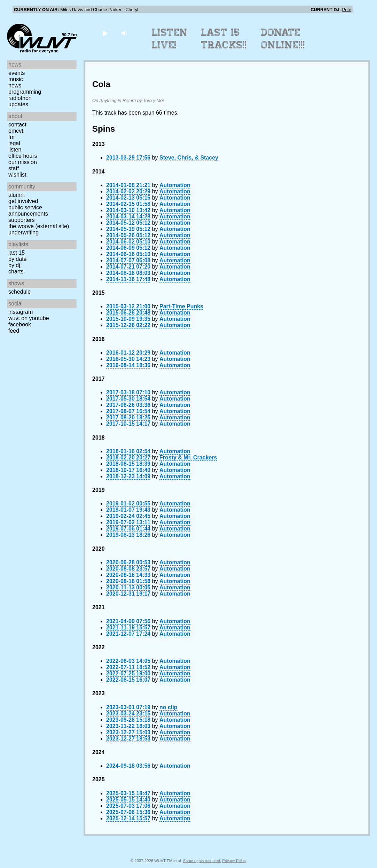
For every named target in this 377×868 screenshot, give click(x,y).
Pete (347, 10)
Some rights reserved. (202, 861)
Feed (14, 331)
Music (16, 79)
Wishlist (17, 175)
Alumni (17, 195)
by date (17, 259)
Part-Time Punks (181, 306)
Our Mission (23, 162)
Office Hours (23, 156)
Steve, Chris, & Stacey (189, 158)
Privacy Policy (234, 861)
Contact (17, 125)
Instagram (21, 312)
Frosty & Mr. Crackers (188, 458)
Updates (18, 104)
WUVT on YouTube (29, 318)
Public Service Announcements (28, 211)
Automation (175, 185)
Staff (14, 168)
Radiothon (20, 98)
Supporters (22, 220)
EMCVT (16, 131)
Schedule (19, 292)
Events (17, 73)
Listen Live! (170, 39)
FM (11, 137)
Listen (15, 150)
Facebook (20, 324)
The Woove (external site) (39, 226)
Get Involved (23, 201)
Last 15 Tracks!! (224, 39)
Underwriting (23, 232)
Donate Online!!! (283, 39)
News (15, 86)
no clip (168, 707)
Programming (25, 92)
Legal (14, 143)
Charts (16, 272)
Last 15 (17, 253)
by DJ (14, 265)
